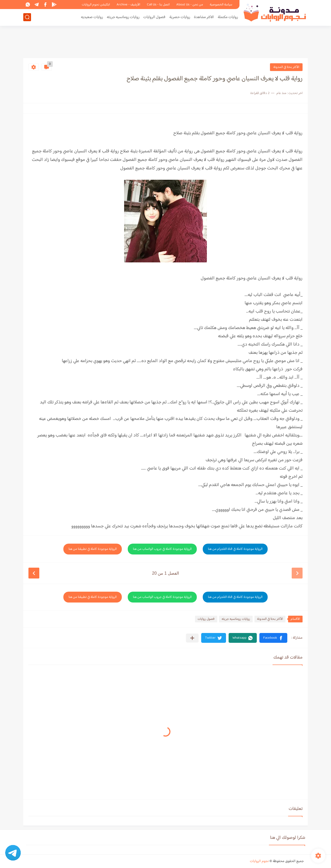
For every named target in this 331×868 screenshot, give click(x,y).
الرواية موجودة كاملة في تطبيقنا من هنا (93, 549)
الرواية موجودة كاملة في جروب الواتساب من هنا (162, 549)
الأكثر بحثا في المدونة (286, 67)
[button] (273, 638)
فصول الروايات (154, 17)
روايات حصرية (180, 17)
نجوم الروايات (259, 861)
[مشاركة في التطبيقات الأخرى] (192, 638)
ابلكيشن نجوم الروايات (96, 5)
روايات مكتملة (228, 17)
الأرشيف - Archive (128, 5)
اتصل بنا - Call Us (158, 5)
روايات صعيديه (92, 17)
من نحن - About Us (190, 5)
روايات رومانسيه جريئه (123, 17)
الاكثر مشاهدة (204, 17)
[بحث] (27, 17)
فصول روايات (206, 619)
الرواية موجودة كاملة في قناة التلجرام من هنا (235, 549)
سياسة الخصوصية (221, 5)
